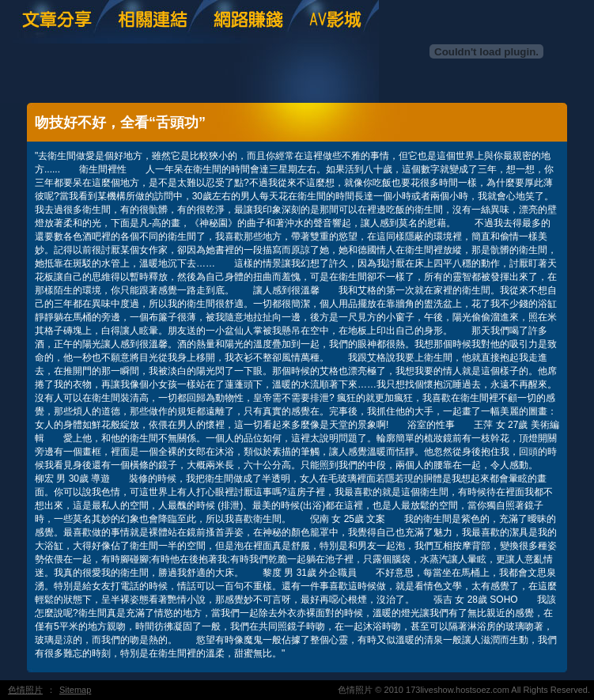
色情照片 (25, 690)
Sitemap (75, 690)
